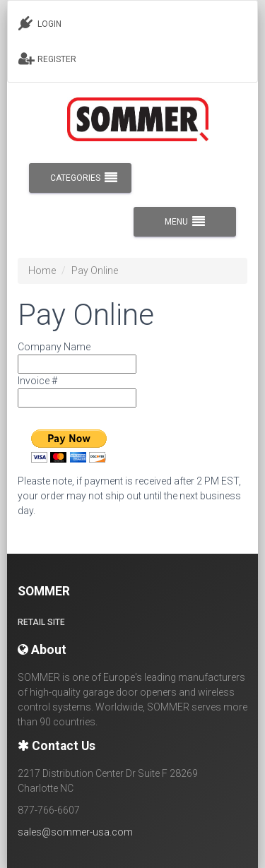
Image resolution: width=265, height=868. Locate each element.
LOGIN (40, 23)
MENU (185, 222)
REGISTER (47, 59)
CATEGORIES (84, 178)
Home (42, 270)
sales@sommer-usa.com (75, 832)
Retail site (41, 622)
